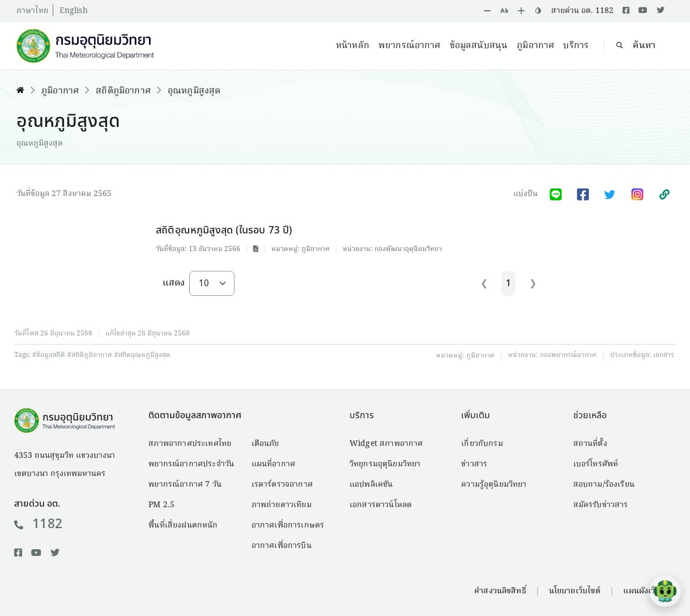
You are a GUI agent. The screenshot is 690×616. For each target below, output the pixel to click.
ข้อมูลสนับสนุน (479, 46)
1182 (38, 524)
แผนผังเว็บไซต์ (648, 591)
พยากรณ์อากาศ (410, 46)
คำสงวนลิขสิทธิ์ (500, 591)
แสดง (174, 283)
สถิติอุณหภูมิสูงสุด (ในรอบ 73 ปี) (224, 230)
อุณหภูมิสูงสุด (194, 91)
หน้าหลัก (353, 46)
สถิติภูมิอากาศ (123, 91)
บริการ (576, 46)
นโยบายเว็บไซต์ (575, 591)
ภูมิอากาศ (535, 46)
